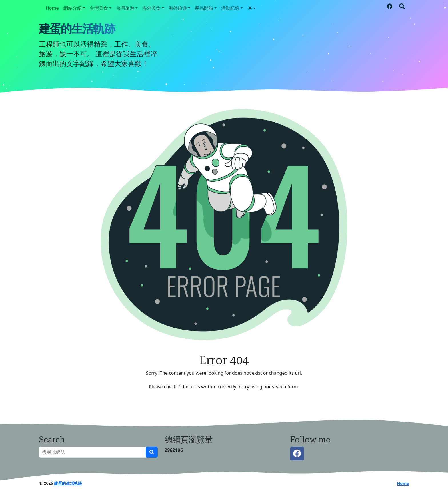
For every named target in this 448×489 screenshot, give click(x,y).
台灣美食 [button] (99, 8)
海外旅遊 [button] (178, 8)
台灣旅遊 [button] (125, 8)
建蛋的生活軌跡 (77, 29)
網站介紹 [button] (73, 8)
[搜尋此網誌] (92, 452)
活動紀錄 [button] (230, 8)
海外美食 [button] (151, 8)
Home (52, 8)
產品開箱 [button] (204, 8)
